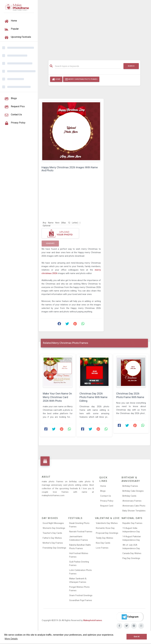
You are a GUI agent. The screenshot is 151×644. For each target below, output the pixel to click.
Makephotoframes (93, 620)
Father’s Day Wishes (52, 538)
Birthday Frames (130, 486)
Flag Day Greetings (131, 558)
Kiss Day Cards (103, 543)
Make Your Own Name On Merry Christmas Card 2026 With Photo (57, 397)
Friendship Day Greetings (54, 548)
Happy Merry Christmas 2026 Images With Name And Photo (70, 169)
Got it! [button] (137, 637)
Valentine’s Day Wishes (107, 523)
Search (131, 66)
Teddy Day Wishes (105, 538)
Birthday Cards (129, 496)
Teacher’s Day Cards (52, 533)
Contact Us (106, 496)
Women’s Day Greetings (54, 528)
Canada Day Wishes (132, 553)
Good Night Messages (53, 523)
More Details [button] (11, 639)
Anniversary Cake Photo (134, 506)
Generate (50, 243)
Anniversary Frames (132, 501)
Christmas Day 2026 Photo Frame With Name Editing (93, 397)
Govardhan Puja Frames (81, 600)
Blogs (103, 491)
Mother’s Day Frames (53, 543)
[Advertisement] (94, 29)
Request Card (107, 506)
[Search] (88, 66)
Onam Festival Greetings (81, 595)
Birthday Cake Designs (133, 491)
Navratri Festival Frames (81, 532)
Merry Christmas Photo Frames (81, 79)
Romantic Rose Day (105, 528)
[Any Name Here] (61, 223)
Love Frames (102, 548)
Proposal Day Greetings (107, 533)
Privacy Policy (107, 501)
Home (56, 79)
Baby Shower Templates (134, 511)
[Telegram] (130, 617)
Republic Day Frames (132, 523)
